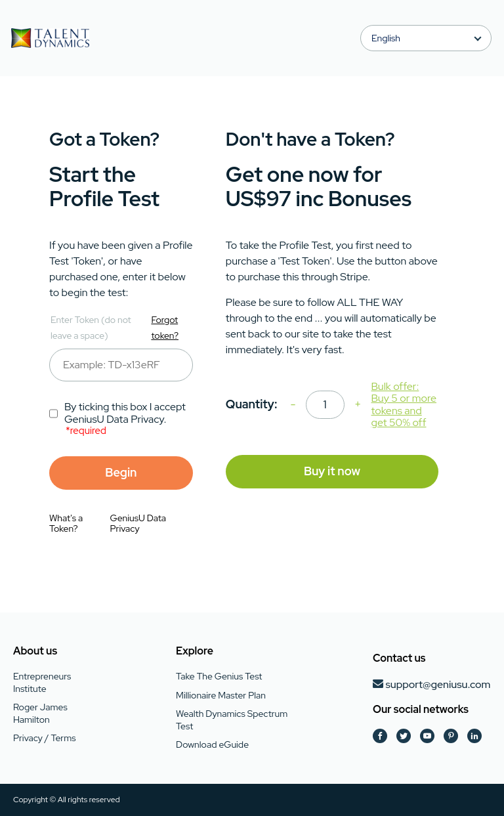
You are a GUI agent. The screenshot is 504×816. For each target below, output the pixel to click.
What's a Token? (66, 523)
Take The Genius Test (219, 676)
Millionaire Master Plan (221, 695)
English (386, 38)
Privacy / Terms (44, 738)
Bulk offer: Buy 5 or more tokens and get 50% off (404, 405)
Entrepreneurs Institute (42, 682)
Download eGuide (212, 744)
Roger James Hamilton (40, 713)
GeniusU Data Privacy (138, 523)
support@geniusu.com (438, 684)
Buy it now (332, 471)
